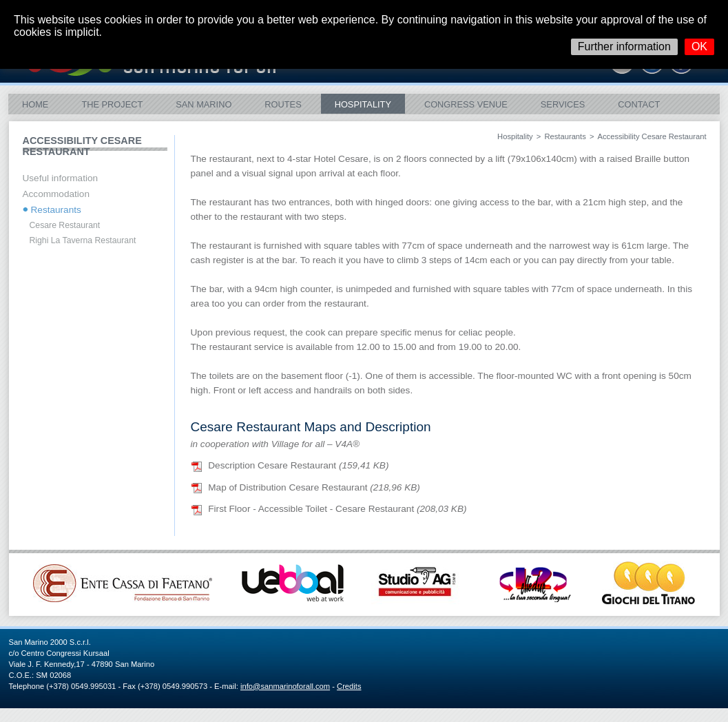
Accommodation (56, 194)
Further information (624, 47)
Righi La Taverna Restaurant (83, 240)
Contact (639, 104)
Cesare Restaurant (65, 225)
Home (35, 104)
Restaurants (565, 136)
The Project (112, 104)
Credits (349, 686)
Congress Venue (466, 104)
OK (699, 47)
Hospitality (363, 104)
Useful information (61, 178)
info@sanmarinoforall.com (285, 686)
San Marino (204, 104)
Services (563, 104)
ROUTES (283, 104)
